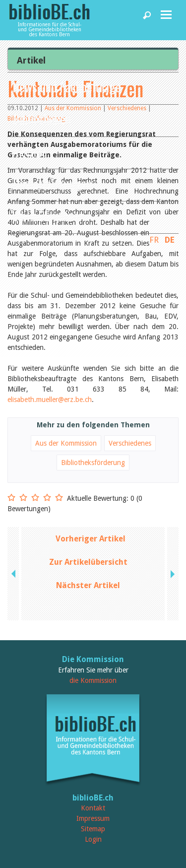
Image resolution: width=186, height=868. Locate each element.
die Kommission (93, 680)
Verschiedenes (130, 443)
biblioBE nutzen (48, 216)
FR (154, 240)
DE (170, 240)
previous (14, 574)
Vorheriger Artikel (91, 539)
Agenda (30, 151)
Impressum (93, 818)
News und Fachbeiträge (67, 87)
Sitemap (93, 829)
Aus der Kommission (66, 443)
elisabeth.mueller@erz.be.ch (50, 400)
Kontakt (93, 808)
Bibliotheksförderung (93, 463)
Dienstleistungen (52, 183)
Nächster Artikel (88, 585)
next (172, 574)
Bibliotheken (42, 119)
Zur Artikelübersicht (88, 562)
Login (93, 839)
